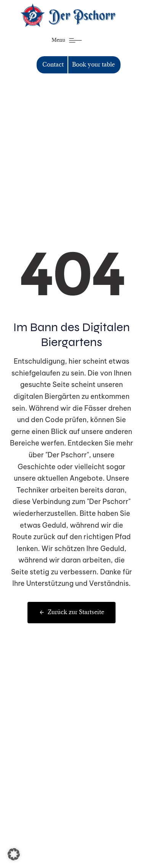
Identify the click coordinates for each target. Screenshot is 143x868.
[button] (14, 854)
